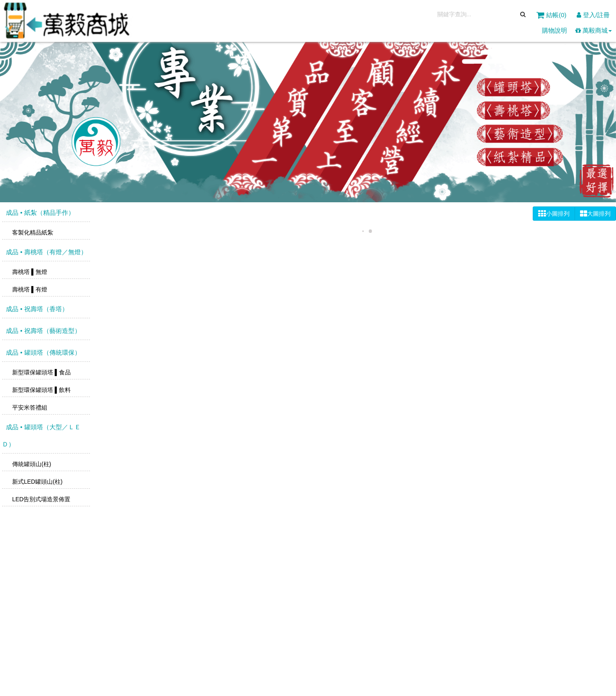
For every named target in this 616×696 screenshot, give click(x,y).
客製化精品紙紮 (32, 232)
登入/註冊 (593, 15)
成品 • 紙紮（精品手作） (39, 213)
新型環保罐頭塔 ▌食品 (41, 372)
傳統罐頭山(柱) (31, 464)
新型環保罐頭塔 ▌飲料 (41, 390)
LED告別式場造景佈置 (40, 499)
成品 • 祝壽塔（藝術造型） (42, 331)
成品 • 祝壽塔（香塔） (36, 309)
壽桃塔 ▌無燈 (29, 272)
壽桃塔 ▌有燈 (29, 289)
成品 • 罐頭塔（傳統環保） (42, 352)
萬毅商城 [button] (594, 30)
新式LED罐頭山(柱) (36, 482)
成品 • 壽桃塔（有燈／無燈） (46, 252)
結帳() (552, 15)
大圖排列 (595, 214)
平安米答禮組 (29, 407)
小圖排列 (554, 214)
